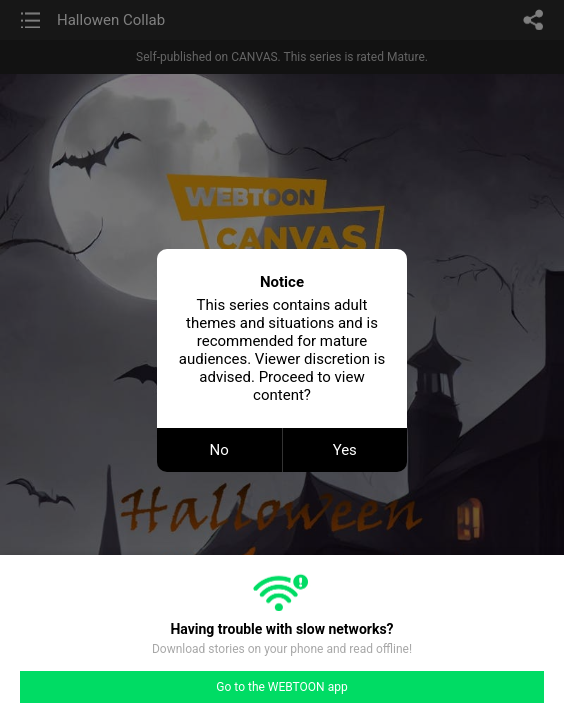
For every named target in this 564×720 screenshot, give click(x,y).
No (219, 450)
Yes (345, 450)
